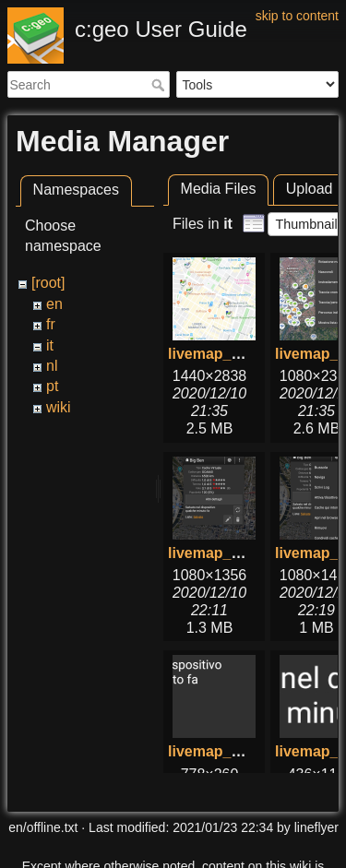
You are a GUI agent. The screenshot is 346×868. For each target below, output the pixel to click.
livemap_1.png (219, 354)
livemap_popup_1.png (246, 553)
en (54, 304)
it (50, 345)
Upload (310, 189)
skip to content (297, 16)
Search (160, 85)
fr (51, 324)
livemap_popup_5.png (246, 751)
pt (52, 386)
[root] (48, 283)
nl (52, 366)
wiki (59, 407)
